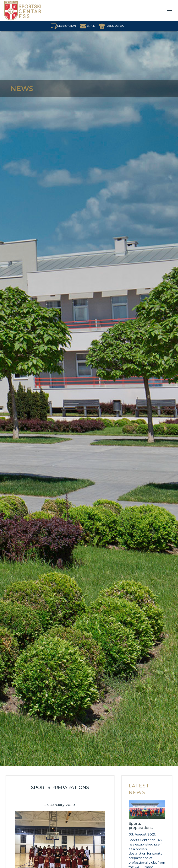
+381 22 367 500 (111, 26)
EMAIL (87, 26)
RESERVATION (63, 26)
